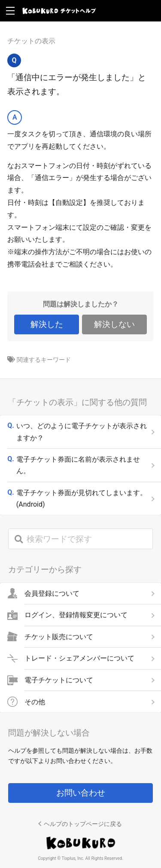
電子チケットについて (59, 680)
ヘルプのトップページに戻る (83, 824)
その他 (35, 702)
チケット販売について (59, 637)
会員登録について (52, 593)
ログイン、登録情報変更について (76, 615)
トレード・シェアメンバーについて (79, 658)
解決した (47, 324)
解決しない (114, 324)
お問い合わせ (81, 793)
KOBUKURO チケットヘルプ (59, 11)
